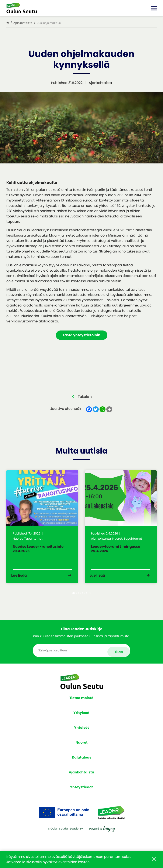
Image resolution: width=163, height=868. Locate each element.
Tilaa (118, 658)
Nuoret (82, 749)
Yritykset (81, 719)
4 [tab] (86, 602)
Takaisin (85, 397)
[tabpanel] (42, 532)
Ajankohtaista (81, 778)
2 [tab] (78, 602)
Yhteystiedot (81, 793)
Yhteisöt (81, 734)
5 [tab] (90, 602)
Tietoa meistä (81, 704)
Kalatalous (82, 764)
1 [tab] (74, 602)
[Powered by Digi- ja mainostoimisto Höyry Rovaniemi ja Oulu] (102, 846)
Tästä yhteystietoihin (81, 335)
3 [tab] (82, 602)
